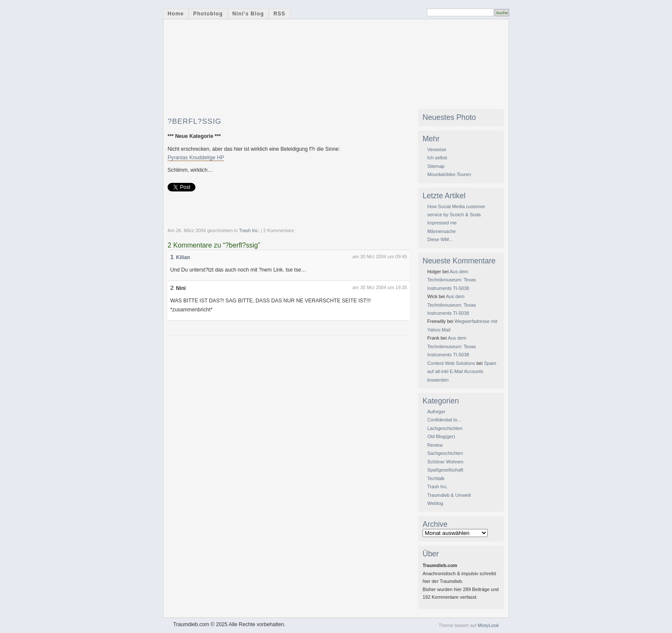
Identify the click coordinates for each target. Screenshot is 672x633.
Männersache (441, 231)
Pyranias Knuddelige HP (196, 158)
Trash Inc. (249, 230)
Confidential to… (445, 420)
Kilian (183, 257)
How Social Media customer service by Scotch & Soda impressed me (456, 215)
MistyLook (488, 625)
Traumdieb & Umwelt (449, 495)
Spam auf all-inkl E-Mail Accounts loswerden (462, 372)
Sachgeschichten (445, 453)
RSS (279, 14)
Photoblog (208, 14)
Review (435, 445)
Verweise (437, 149)
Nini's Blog (248, 14)
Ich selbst (437, 158)
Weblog (435, 503)
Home (176, 14)
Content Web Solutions (451, 363)
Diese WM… (440, 239)
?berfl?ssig (194, 121)
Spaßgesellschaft (445, 470)
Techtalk (436, 478)
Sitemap (436, 166)
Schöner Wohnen (445, 462)
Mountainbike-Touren (449, 174)
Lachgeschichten (445, 428)
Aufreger (436, 412)
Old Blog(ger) (441, 436)
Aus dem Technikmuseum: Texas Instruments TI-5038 (451, 280)
